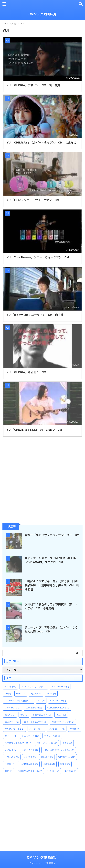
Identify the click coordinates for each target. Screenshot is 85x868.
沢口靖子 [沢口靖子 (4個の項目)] (53, 771)
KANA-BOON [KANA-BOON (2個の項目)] (58, 701)
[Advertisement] (27, 496)
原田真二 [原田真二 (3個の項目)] (47, 757)
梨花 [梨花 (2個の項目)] (9, 771)
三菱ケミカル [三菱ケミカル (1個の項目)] (30, 750)
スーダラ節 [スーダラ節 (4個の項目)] (36, 729)
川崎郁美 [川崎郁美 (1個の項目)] (49, 764)
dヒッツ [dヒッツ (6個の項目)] (36, 694)
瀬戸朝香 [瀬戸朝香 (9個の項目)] (70, 771)
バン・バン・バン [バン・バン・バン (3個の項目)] (47, 743)
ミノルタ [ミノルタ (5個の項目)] (11, 750)
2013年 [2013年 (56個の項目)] (10, 687)
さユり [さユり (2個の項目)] (61, 715)
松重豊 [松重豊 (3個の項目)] (65, 764)
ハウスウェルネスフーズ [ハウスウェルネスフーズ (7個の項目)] (18, 743)
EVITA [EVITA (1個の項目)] (51, 694)
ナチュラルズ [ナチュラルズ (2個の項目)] (52, 736)
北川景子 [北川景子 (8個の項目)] (30, 757)
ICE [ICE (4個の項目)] (41, 701)
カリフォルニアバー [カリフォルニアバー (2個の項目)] (35, 722)
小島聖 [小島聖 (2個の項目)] (10, 764)
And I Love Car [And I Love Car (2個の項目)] (60, 687)
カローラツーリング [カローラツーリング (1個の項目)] (63, 722)
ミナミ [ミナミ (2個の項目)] (67, 743)
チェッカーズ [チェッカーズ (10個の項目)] (30, 736)
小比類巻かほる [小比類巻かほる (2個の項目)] (29, 764)
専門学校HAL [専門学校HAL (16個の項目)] (67, 757)
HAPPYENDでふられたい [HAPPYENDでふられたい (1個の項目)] (19, 701)
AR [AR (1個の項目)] (8, 694)
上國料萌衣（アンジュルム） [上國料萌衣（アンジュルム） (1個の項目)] (59, 750)
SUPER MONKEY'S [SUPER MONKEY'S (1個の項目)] (58, 708)
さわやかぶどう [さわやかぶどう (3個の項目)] (42, 715)
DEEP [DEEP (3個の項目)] (21, 694)
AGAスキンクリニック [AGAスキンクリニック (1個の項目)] (34, 687)
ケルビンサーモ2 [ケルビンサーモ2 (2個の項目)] (14, 729)
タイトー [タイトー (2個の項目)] (11, 736)
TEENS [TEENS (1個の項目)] (10, 715)
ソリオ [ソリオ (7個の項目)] (75, 729)
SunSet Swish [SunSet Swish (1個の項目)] (34, 708)
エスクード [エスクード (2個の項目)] (12, 722)
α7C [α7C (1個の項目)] (24, 715)
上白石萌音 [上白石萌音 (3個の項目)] (12, 757)
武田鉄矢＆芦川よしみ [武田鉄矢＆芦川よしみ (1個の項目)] (30, 771)
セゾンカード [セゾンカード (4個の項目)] (57, 729)
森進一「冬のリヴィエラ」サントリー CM (52, 535)
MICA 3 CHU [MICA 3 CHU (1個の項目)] (12, 708)
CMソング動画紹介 (42, 14)
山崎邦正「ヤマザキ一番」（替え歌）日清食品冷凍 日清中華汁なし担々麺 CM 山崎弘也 (52, 585)
